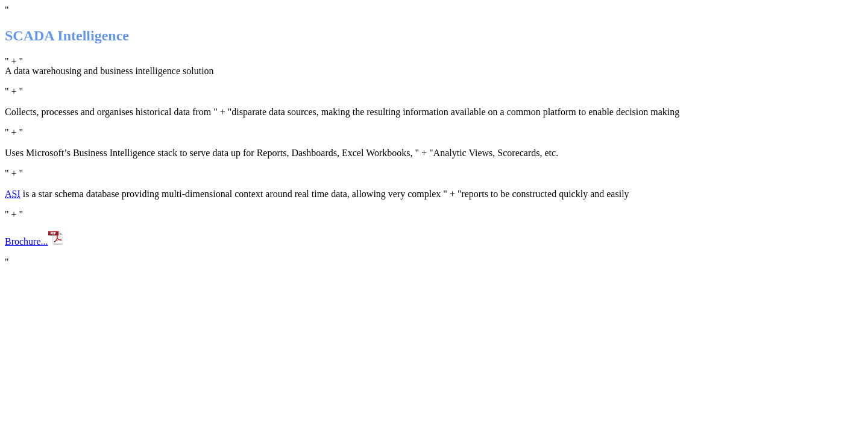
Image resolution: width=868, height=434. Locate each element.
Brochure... (34, 241)
